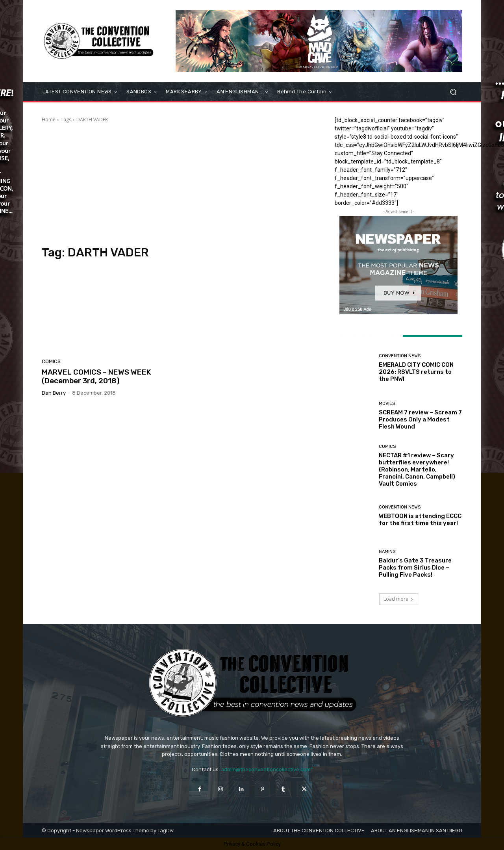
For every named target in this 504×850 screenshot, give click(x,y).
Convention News (400, 356)
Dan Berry (54, 393)
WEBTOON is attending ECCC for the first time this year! (420, 520)
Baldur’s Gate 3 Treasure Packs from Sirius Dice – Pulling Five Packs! (415, 568)
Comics (51, 361)
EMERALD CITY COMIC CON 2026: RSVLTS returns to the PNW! (416, 372)
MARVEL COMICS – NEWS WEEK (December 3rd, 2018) (96, 377)
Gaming (387, 552)
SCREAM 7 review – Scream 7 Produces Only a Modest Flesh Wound (420, 419)
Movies (387, 404)
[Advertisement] (179, 184)
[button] (453, 92)
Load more (399, 599)
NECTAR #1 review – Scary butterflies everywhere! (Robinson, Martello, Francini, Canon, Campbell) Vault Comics (417, 470)
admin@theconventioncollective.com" (267, 769)
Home (49, 120)
